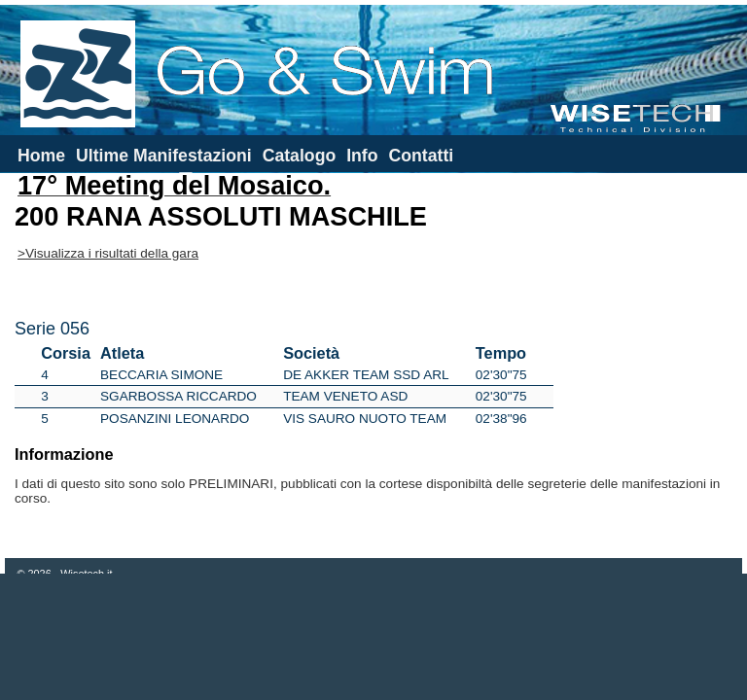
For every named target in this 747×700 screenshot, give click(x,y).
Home (41, 156)
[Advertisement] (373, 637)
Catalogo (300, 156)
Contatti (421, 156)
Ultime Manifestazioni (164, 156)
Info (362, 156)
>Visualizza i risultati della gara (108, 253)
